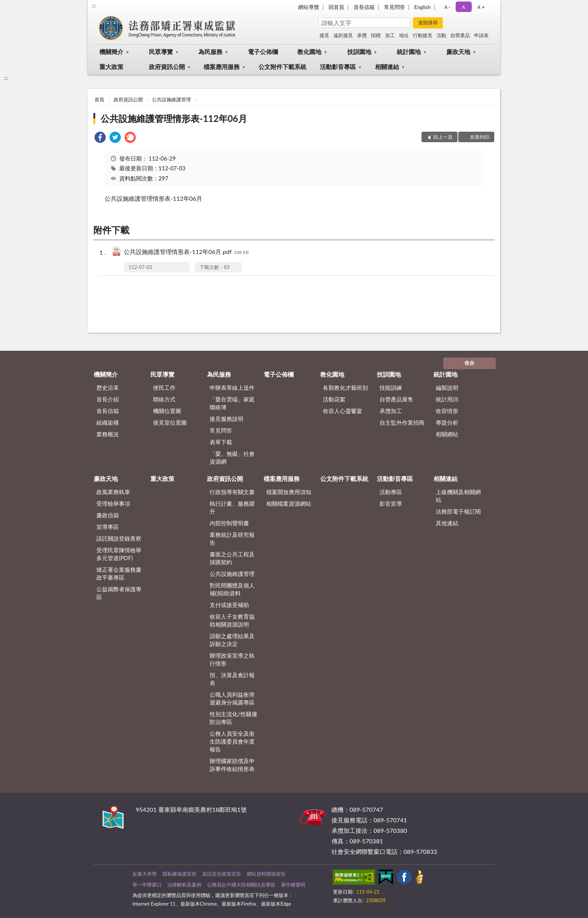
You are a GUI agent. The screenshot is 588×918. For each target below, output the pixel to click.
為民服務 (210, 52)
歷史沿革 (108, 388)
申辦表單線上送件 (232, 388)
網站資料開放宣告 (266, 874)
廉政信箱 (108, 515)
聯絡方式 (164, 399)
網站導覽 (309, 7)
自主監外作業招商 (402, 422)
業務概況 (108, 434)
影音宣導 (391, 503)
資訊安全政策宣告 (222, 874)
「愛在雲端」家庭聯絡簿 (232, 403)
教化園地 (309, 52)
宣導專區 (108, 527)
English (423, 7)
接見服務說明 (226, 419)
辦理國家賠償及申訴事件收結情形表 (232, 765)
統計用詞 (447, 399)
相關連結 (387, 67)
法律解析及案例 (184, 885)
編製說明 (447, 388)
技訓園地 (359, 52)
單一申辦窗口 (147, 885)
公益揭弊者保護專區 (119, 593)
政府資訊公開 (167, 67)
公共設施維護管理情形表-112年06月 (174, 118)
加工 (390, 35)
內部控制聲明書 (229, 523)
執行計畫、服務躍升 (232, 507)
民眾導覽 (161, 52)
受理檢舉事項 (113, 503)
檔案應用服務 (222, 67)
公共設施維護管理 (171, 99)
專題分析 (447, 422)
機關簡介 (111, 52)
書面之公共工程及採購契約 (232, 558)
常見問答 (394, 7)
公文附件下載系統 (282, 67)
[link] (100, 138)
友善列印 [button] (480, 137)
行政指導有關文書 (232, 492)
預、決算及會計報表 (232, 679)
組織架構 (108, 422)
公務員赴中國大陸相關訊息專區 (241, 885)
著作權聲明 (293, 885)
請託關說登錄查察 (119, 538)
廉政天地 (458, 52)
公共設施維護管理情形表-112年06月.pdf (186, 252)
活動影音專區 (338, 67)
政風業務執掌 (113, 492)
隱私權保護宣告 (179, 874)
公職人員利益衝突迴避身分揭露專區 (232, 698)
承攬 (362, 35)
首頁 (99, 99)
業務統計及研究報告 (232, 539)
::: (94, 6)
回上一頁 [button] (443, 137)
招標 (376, 35)
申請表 (481, 35)
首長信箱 (364, 7)
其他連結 (447, 523)
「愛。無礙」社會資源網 (232, 457)
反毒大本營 (145, 874)
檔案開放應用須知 (289, 492)
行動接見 (423, 35)
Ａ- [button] (447, 7)
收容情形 (447, 411)
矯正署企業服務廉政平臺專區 (119, 573)
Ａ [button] (463, 7)
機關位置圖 (167, 411)
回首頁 (336, 7)
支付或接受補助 (229, 605)
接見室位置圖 (170, 422)
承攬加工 (391, 411)
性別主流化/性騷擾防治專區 (233, 718)
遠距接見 (343, 35)
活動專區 (391, 492)
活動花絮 (334, 399)
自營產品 (460, 35)
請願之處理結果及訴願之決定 (232, 640)
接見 (324, 35)
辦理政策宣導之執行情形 (232, 659)
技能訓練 (391, 388)
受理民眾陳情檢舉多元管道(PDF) (119, 554)
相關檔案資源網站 (289, 503)
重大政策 (111, 67)
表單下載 (221, 442)
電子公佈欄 (263, 52)
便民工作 (164, 388)
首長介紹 (108, 399)
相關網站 (447, 434)
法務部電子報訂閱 (458, 511)
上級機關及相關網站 (458, 496)
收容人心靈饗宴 (343, 411)
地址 (404, 35)
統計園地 (409, 52)
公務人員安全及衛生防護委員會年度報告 (232, 741)
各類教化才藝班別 (345, 388)
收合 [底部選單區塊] (469, 363)
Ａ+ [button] (480, 7)
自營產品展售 (396, 399)
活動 (441, 35)
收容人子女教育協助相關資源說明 (232, 620)
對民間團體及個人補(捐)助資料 (232, 589)
